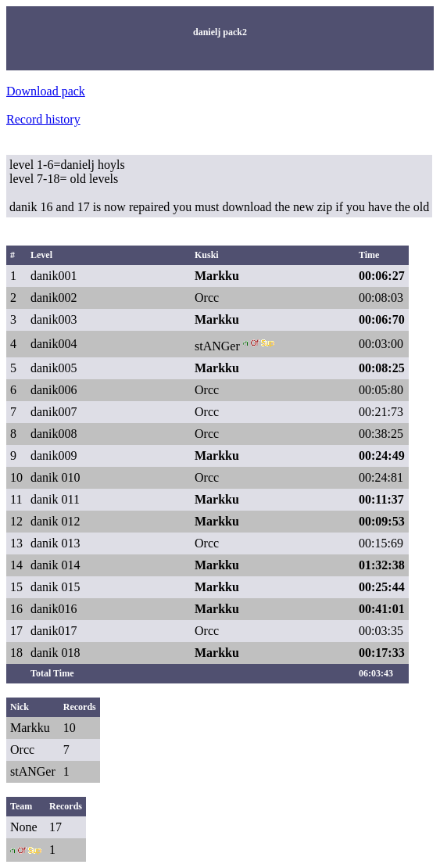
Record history (43, 119)
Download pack (46, 91)
